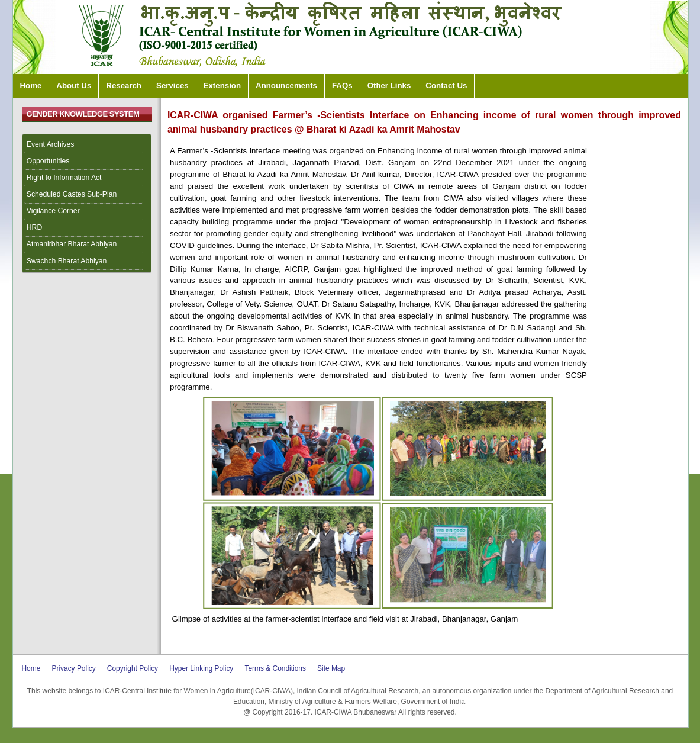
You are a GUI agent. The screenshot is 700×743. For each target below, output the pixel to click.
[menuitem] (86, 145)
